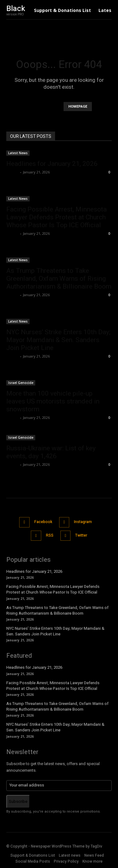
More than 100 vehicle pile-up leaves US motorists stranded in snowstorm (53, 401)
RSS (50, 535)
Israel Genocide (21, 383)
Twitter (81, 535)
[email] (59, 786)
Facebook (43, 522)
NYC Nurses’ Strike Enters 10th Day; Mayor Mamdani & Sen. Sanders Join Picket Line (58, 340)
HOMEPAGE (78, 107)
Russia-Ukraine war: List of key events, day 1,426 (51, 452)
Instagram (83, 522)
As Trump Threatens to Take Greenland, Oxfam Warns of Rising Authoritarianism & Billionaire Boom (59, 279)
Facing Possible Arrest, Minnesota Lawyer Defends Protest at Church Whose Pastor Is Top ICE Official (56, 217)
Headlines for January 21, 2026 (52, 164)
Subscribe (18, 801)
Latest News (18, 153)
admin (12, 172)
